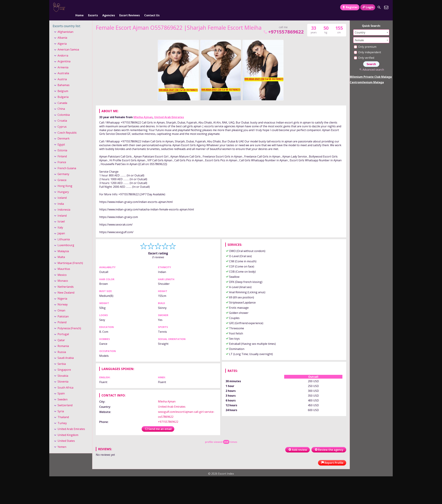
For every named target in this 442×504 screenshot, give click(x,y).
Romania (63, 340)
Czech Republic (67, 127)
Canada (62, 97)
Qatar (61, 334)
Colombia (64, 109)
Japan (61, 228)
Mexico (62, 269)
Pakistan (63, 311)
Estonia (62, 145)
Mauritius (64, 263)
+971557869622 (283, 26)
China (61, 103)
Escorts (93, 7)
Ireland (62, 210)
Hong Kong (65, 180)
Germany (63, 168)
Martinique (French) (70, 257)
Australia (63, 68)
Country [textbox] (360, 27)
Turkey (62, 417)
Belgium (63, 85)
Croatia (62, 115)
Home (80, 7)
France (62, 156)
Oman (61, 305)
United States (66, 435)
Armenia (63, 62)
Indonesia (64, 204)
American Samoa (68, 44)
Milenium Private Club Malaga (371, 71)
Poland (62, 317)
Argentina (64, 56)
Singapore (64, 364)
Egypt (61, 139)
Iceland (62, 192)
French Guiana (67, 163)
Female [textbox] (359, 35)
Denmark (64, 133)
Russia (62, 346)
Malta (61, 251)
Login (368, 7)
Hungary (63, 186)
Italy (60, 222)
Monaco (63, 275)
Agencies (109, 7)
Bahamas (64, 80)
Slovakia (63, 370)
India (61, 198)
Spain (61, 388)
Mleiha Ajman (143, 111)
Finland (62, 151)
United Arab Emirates (169, 111)
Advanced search (371, 64)
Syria (61, 406)
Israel (61, 216)
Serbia (62, 358)
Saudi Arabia (66, 352)
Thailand (63, 411)
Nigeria (62, 293)
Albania (62, 32)
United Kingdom (68, 429)
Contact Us (152, 7)
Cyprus (62, 121)
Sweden (63, 394)
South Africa (65, 382)
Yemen (62, 441)
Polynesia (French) (69, 323)
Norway (63, 299)
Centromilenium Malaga (367, 77)
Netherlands (66, 281)
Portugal (63, 328)
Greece (62, 174)
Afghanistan (65, 26)
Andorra (63, 50)
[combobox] (371, 27)
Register (350, 7)
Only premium (365, 41)
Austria (62, 74)
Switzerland (65, 400)
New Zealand (66, 287)
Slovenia (63, 376)
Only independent (367, 47)
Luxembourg (66, 239)
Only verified (364, 52)
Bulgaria (63, 91)
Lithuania (64, 234)
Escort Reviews (130, 7)
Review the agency (329, 444)
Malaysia (63, 245)
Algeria (62, 38)
